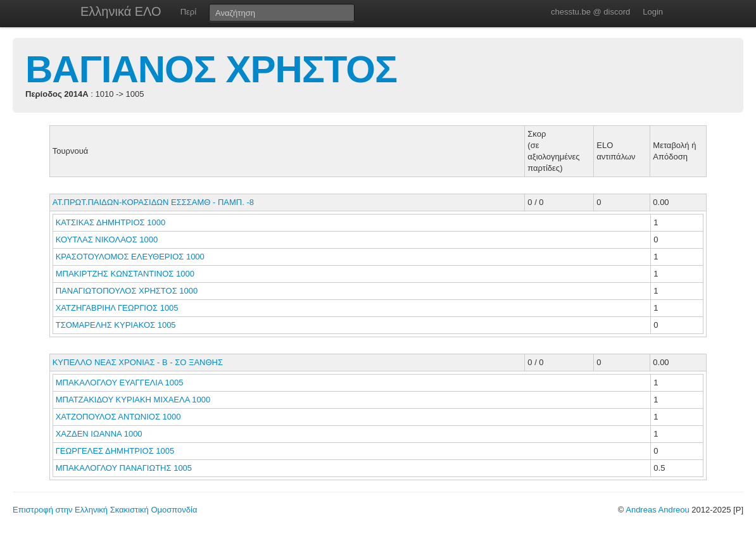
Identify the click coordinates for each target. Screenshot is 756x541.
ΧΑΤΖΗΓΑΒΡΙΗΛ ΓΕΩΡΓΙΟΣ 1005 (117, 308)
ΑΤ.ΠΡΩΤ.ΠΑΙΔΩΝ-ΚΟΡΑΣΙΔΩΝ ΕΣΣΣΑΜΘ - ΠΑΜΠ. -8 (153, 202)
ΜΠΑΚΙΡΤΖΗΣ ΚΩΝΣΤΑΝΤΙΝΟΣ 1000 (125, 274)
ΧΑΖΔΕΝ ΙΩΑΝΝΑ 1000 (99, 434)
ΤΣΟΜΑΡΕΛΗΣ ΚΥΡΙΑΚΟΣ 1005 (116, 325)
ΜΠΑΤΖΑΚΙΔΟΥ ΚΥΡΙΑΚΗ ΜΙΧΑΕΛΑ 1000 (133, 400)
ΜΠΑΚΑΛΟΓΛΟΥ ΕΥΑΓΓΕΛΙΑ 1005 (120, 382)
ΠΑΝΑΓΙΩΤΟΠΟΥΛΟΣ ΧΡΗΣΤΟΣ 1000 (127, 291)
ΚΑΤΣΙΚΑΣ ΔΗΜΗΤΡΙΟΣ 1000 (110, 222)
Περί (188, 12)
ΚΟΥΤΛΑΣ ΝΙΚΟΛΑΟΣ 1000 (107, 239)
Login (653, 12)
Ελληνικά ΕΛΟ (121, 11)
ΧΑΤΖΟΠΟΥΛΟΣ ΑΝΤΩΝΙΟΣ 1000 (118, 417)
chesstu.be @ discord (590, 12)
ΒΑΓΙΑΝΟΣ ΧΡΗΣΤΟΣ (211, 69)
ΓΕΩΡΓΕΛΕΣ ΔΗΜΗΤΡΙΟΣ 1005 (115, 451)
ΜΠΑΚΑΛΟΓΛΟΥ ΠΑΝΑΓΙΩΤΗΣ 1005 (124, 468)
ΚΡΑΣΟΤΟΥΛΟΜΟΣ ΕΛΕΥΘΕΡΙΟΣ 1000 (130, 257)
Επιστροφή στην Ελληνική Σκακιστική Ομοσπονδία (105, 510)
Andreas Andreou (657, 510)
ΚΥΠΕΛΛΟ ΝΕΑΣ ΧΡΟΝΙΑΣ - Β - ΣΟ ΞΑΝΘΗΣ (138, 362)
